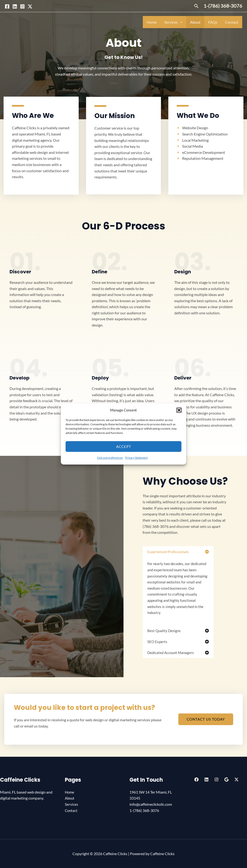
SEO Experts (157, 642)
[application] (180, 22)
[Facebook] (7, 6)
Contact (232, 22)
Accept (124, 447)
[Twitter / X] (30, 6)
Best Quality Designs (164, 631)
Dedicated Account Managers (171, 653)
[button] (179, 410)
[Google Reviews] (226, 780)
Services (173, 22)
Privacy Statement (136, 458)
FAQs (213, 22)
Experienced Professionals (168, 552)
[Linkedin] (15, 6)
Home (152, 22)
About (195, 22)
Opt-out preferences (110, 458)
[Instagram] (22, 6)
